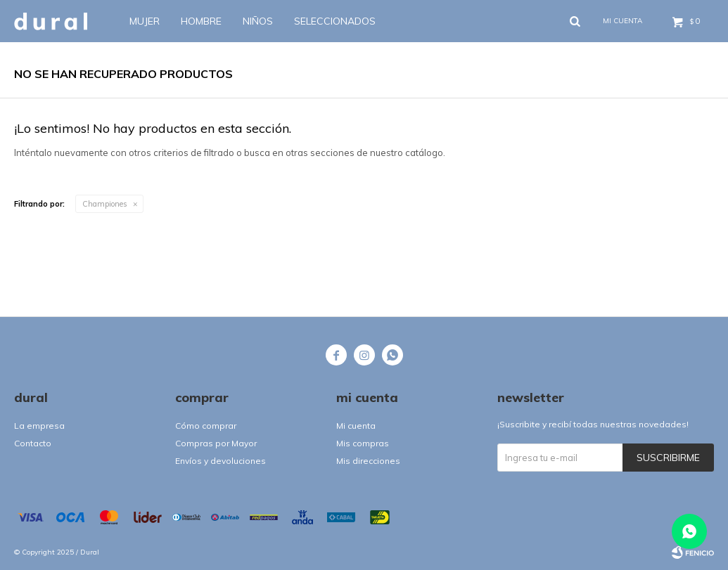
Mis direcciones (368, 461)
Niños (258, 21)
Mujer (145, 21)
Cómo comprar (206, 426)
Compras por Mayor (216, 443)
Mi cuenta (356, 426)
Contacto (33, 443)
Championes (105, 204)
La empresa (39, 426)
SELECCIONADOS (335, 21)
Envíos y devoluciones (221, 461)
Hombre (201, 21)
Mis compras (363, 443)
